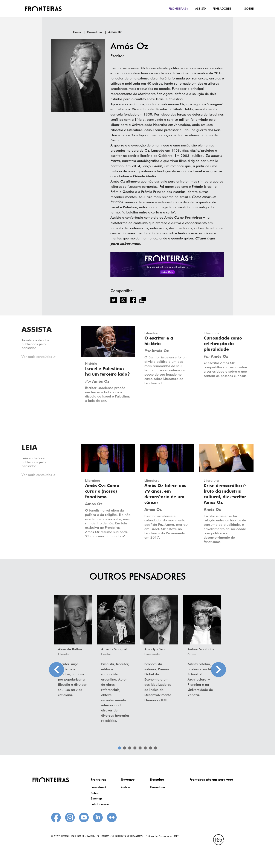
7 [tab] (150, 748)
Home (77, 32)
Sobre (95, 793)
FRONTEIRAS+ (179, 9)
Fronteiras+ (99, 787)
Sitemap (96, 798)
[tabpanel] (73, 647)
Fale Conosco (100, 804)
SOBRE (249, 9)
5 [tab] (140, 748)
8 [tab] (156, 748)
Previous (57, 670)
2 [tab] (125, 748)
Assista (125, 787)
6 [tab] (145, 748)
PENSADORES (222, 9)
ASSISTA (201, 9)
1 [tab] (119, 748)
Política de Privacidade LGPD (163, 836)
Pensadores (95, 32)
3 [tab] (130, 748)
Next (218, 670)
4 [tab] (135, 748)
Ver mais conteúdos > (39, 357)
